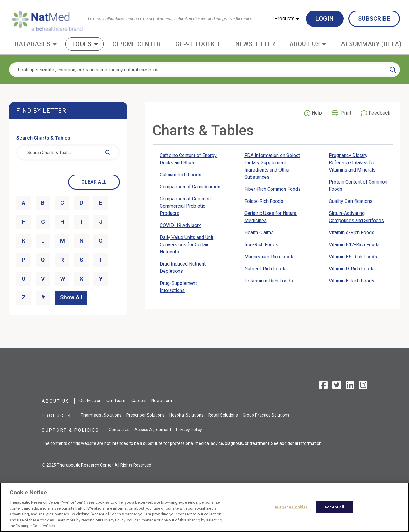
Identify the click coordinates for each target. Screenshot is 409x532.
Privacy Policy (189, 430)
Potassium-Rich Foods (269, 281)
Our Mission (90, 401)
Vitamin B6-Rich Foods (353, 257)
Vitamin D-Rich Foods (352, 269)
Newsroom (162, 401)
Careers (139, 401)
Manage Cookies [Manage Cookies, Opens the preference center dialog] (291, 507)
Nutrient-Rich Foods (266, 269)
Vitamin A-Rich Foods (352, 233)
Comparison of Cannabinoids (190, 187)
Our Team (116, 401)
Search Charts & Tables (43, 138)
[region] (204, 507)
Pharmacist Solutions (101, 415)
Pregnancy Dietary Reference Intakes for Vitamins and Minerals (352, 163)
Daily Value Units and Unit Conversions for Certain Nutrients (187, 245)
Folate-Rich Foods (264, 201)
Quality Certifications (351, 201)
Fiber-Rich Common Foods (273, 189)
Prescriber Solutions (145, 415)
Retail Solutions (223, 415)
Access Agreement (153, 430)
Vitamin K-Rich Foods (352, 281)
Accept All (334, 507)
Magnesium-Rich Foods (270, 257)
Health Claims (259, 233)
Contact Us (119, 430)
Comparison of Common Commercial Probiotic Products (185, 206)
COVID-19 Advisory (180, 225)
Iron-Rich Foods (261, 245)
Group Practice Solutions (266, 415)
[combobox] (68, 153)
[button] (287, 19)
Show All (71, 297)
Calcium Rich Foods (181, 175)
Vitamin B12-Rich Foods (354, 245)
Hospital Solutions (186, 415)
